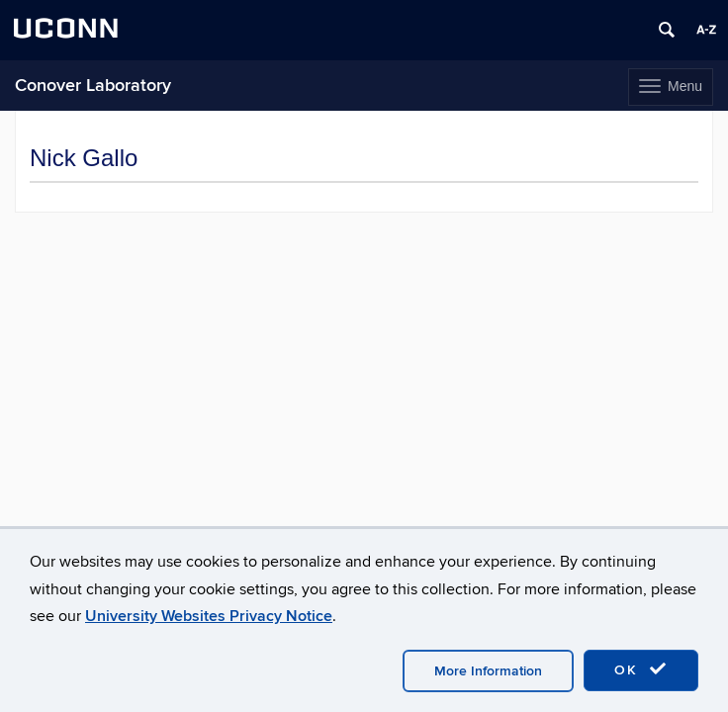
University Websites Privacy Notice (209, 616)
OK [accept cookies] (641, 669)
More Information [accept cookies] (488, 671)
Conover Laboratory (93, 86)
